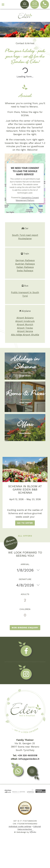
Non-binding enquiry (25, 628)
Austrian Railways (25, 264)
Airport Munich (25, 324)
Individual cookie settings (20, 826)
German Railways (25, 260)
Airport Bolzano (25, 318)
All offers (25, 536)
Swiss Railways (25, 271)
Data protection (25, 829)
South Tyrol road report (25, 235)
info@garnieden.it (29, 759)
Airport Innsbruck (25, 321)
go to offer (25, 523)
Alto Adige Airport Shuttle (25, 335)
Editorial (37, 826)
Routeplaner (25, 239)
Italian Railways (25, 267)
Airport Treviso (25, 328)
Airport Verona (25, 331)
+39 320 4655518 (27, 755)
